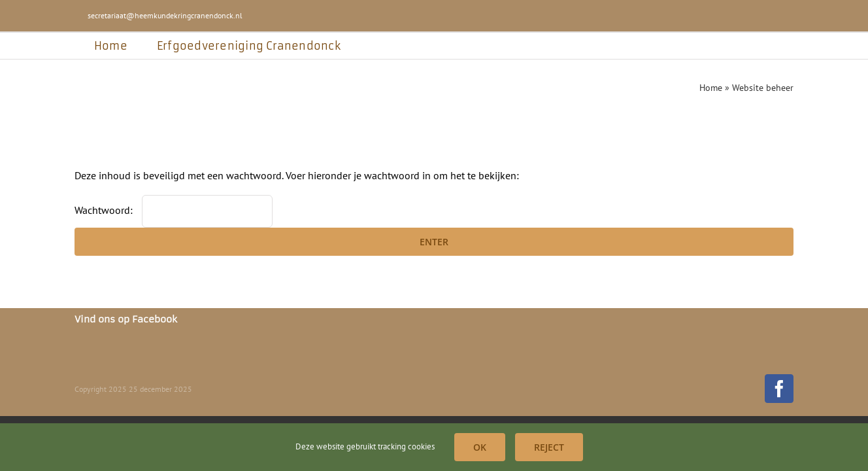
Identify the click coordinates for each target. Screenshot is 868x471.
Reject (549, 447)
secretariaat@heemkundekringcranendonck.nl (165, 15)
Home (711, 88)
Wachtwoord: (174, 210)
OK (480, 447)
